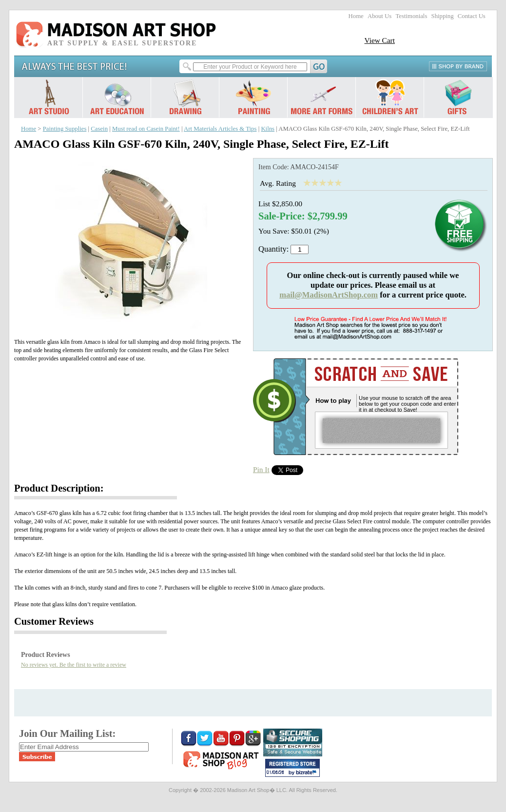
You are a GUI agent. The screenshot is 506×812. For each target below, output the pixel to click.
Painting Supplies (65, 129)
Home (356, 16)
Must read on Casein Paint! (146, 129)
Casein (99, 129)
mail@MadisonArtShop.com (329, 295)
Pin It (261, 469)
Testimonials (411, 16)
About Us (379, 16)
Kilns (268, 129)
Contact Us (472, 16)
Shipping (443, 16)
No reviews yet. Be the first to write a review (74, 665)
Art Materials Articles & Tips (220, 129)
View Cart (379, 40)
